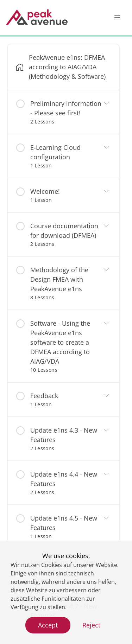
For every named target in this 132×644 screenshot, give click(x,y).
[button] (117, 18)
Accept (48, 625)
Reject (91, 625)
